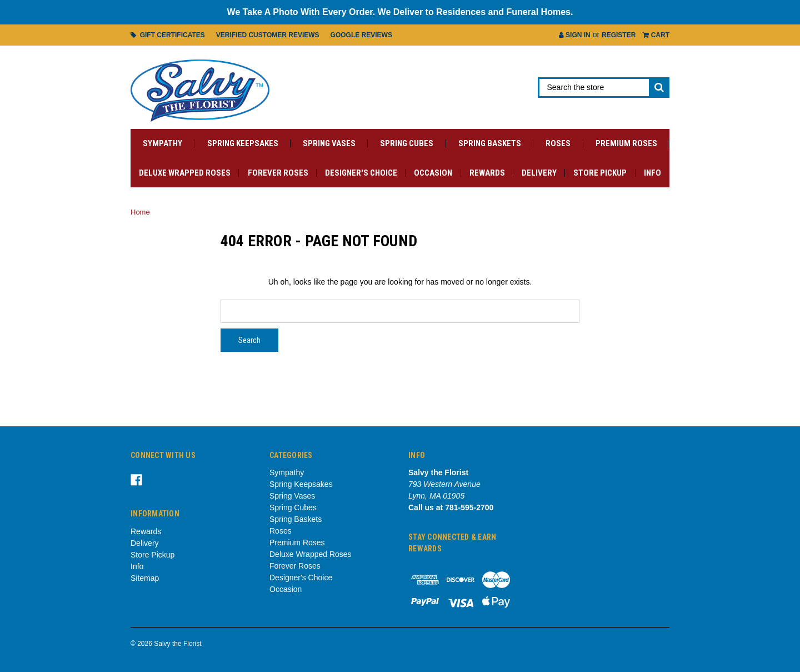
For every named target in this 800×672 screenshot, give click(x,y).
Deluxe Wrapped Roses (185, 173)
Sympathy (162, 143)
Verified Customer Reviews (268, 35)
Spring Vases (329, 143)
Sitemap (145, 578)
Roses (558, 143)
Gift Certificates (168, 35)
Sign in (575, 35)
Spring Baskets (490, 143)
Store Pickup (600, 173)
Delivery (539, 173)
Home (140, 212)
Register (619, 35)
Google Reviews (361, 35)
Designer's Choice (361, 173)
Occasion (433, 173)
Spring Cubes (407, 143)
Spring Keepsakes (243, 143)
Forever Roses (278, 173)
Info (652, 173)
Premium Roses (626, 143)
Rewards (487, 173)
